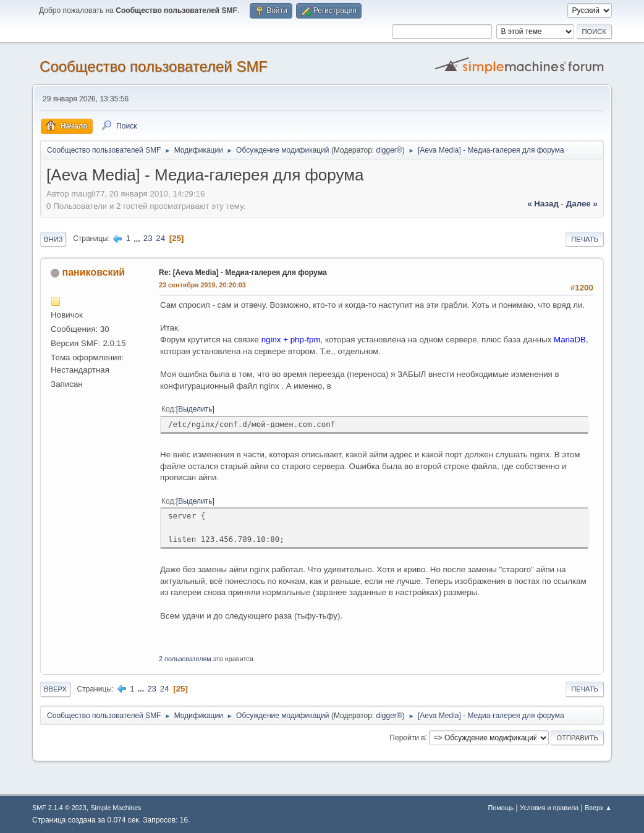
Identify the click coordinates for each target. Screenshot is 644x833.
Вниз (53, 239)
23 (148, 238)
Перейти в (407, 737)
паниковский (94, 272)
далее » (582, 204)
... (138, 238)
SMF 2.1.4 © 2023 (59, 808)
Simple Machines (116, 808)
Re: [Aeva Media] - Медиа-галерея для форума (243, 273)
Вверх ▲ (598, 808)
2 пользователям (185, 659)
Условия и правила (549, 808)
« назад (543, 204)
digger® (389, 150)
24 (160, 238)
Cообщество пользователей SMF (154, 66)
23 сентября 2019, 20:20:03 (202, 285)
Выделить (195, 409)
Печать (585, 239)
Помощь (501, 808)
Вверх (55, 689)
